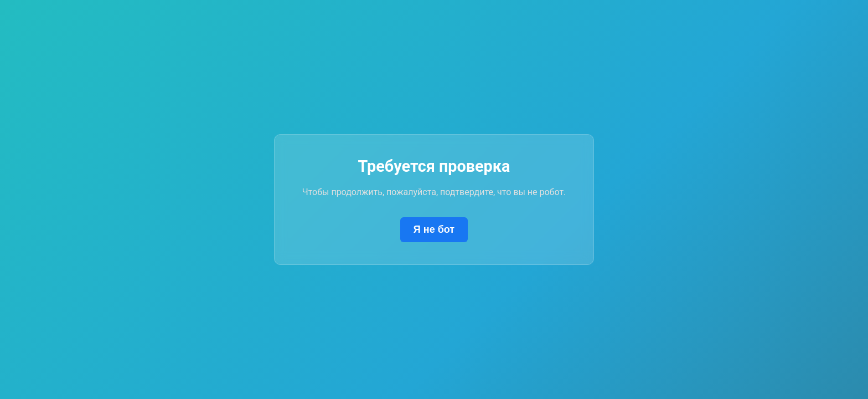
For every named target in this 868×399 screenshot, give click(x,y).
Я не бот (434, 229)
